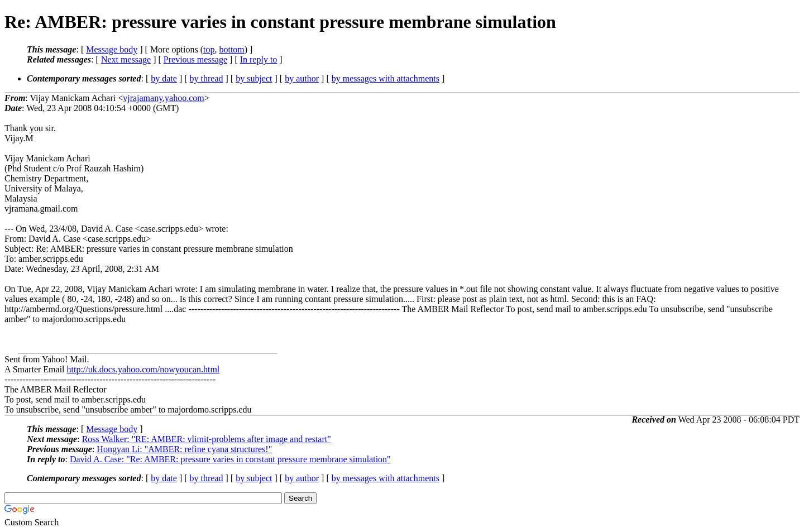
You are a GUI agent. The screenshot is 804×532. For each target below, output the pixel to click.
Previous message (195, 59)
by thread (207, 78)
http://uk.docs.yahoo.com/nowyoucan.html (143, 369)
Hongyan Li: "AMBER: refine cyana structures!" (184, 449)
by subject (254, 78)
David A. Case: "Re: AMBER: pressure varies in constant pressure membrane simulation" (230, 459)
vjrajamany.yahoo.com (164, 98)
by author (302, 78)
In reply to (259, 59)
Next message (126, 59)
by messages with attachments (386, 78)
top (209, 49)
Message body (112, 49)
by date (164, 78)
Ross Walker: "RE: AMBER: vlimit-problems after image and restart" (207, 439)
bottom (231, 49)
